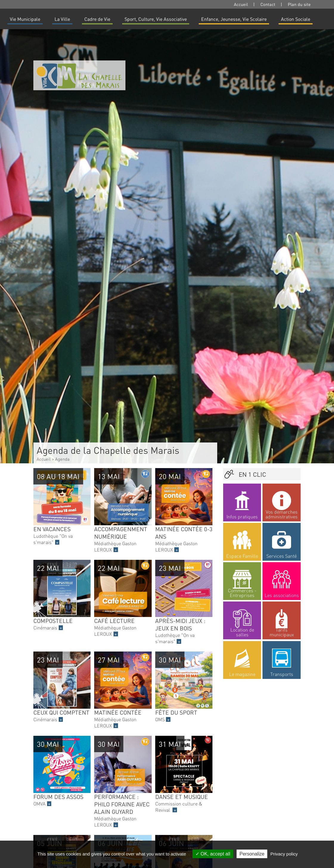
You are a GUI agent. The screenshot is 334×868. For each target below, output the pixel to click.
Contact (268, 4)
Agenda (62, 459)
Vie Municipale (25, 19)
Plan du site (299, 4)
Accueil (241, 4)
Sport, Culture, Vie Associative (156, 19)
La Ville (62, 19)
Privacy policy (284, 854)
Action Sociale (296, 19)
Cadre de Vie (97, 19)
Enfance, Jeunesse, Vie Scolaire (234, 19)
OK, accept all (213, 854)
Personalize (252, 854)
